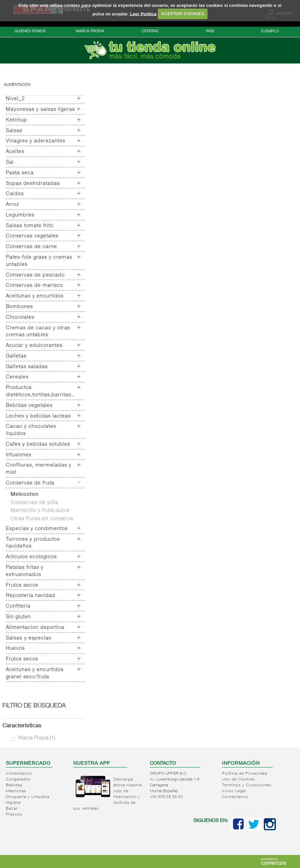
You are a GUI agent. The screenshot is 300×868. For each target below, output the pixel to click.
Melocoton (25, 495)
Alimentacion (17, 85)
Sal (10, 162)
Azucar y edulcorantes (34, 346)
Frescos (14, 814)
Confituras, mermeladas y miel (39, 469)
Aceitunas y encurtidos (35, 296)
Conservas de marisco (34, 286)
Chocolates (20, 318)
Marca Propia (37, 738)
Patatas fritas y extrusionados (25, 571)
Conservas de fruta (30, 483)
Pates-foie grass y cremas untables (39, 261)
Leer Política (143, 14)
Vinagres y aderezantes (36, 141)
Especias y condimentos (37, 529)
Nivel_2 (15, 99)
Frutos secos (22, 585)
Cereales (17, 377)
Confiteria (18, 606)
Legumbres (20, 215)
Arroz (13, 205)
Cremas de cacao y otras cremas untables (38, 332)
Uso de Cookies (238, 779)
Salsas (14, 131)
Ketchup (16, 120)
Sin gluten (18, 617)
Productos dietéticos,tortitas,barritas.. (40, 391)
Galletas (16, 356)
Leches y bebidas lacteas (38, 416)
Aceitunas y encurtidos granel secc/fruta (35, 673)
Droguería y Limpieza (28, 797)
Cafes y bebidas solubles (38, 444)
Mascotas (16, 791)
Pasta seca (20, 173)
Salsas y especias (29, 638)
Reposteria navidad (31, 596)
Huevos (15, 649)
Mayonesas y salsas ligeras (40, 110)
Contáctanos (235, 797)
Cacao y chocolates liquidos (31, 430)
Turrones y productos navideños (33, 543)
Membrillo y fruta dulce (40, 511)
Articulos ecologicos (31, 557)
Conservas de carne (31, 247)
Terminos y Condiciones (247, 785)
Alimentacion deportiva (35, 628)
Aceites (15, 152)
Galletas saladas (27, 367)
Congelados (18, 779)
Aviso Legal (234, 791)
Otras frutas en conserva (42, 519)
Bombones (19, 307)
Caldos (15, 194)
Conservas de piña (35, 503)
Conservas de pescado (35, 275)
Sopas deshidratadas (33, 184)
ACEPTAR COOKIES (183, 14)
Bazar (12, 809)
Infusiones (19, 455)
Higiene (13, 803)
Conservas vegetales (32, 236)
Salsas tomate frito (30, 226)
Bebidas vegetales (29, 406)
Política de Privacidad (245, 774)
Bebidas (14, 785)
